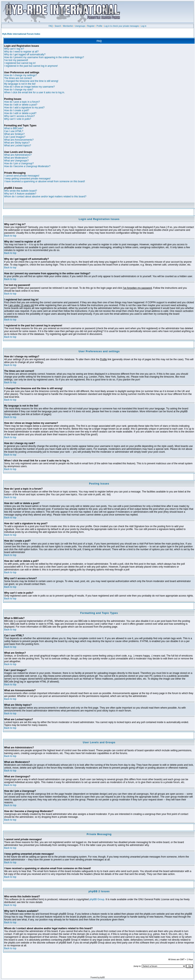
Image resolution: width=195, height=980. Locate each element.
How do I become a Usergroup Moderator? (27, 166)
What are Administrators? (18, 155)
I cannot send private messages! (22, 176)
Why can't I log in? (14, 49)
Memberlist (68, 26)
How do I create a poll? (17, 110)
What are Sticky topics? (17, 143)
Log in (144, 26)
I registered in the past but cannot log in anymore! (31, 66)
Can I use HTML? (14, 131)
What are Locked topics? (18, 146)
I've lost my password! (16, 60)
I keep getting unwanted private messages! (27, 179)
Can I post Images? (15, 137)
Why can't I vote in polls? (18, 119)
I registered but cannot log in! (20, 63)
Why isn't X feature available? (20, 194)
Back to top (10, 236)
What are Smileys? (14, 134)
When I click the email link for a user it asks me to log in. (34, 92)
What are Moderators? (16, 158)
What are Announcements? (19, 140)
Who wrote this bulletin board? (20, 191)
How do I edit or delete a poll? (20, 113)
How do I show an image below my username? (29, 87)
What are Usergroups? (16, 161)
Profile (99, 26)
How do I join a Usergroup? (19, 163)
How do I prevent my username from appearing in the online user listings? (44, 57)
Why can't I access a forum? (19, 116)
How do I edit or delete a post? (21, 105)
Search (58, 26)
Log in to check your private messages (122, 26)
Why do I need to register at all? (21, 52)
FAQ (51, 26)
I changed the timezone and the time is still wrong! (31, 81)
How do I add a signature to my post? (24, 108)
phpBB (102, 977)
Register (91, 26)
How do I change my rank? (19, 90)
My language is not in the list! (20, 84)
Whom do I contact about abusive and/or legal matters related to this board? (45, 197)
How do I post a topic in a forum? (22, 102)
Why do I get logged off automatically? (25, 54)
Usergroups (80, 26)
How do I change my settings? (20, 75)
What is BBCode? (14, 128)
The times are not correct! (18, 78)
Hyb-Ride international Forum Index (21, 34)
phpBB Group (97, 899)
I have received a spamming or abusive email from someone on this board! (45, 181)
